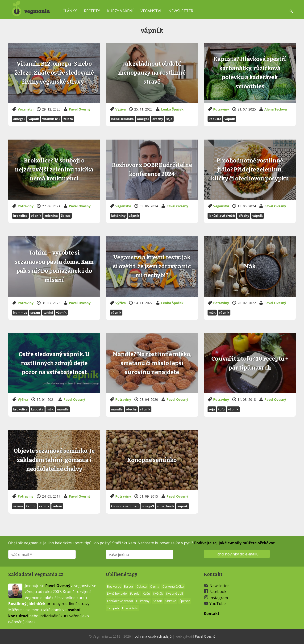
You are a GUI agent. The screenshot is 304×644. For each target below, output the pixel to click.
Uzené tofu (130, 608)
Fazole (135, 593)
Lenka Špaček (172, 109)
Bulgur (129, 586)
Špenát (185, 601)
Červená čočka (173, 586)
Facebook (218, 592)
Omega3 (19, 119)
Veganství (151, 11)
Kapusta (215, 119)
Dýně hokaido (117, 593)
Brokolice (20, 216)
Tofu (221, 409)
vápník (34, 119)
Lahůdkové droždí (222, 216)
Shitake (171, 601)
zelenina (51, 216)
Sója (169, 119)
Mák (212, 312)
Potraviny (221, 109)
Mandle (63, 409)
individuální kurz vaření (60, 616)
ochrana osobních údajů (153, 636)
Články (70, 11)
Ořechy (158, 119)
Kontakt (212, 614)
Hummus (20, 312)
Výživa (121, 109)
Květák (158, 593)
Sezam (35, 312)
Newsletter (181, 11)
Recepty (92, 11)
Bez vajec (114, 586)
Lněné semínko (122, 119)
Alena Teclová (276, 109)
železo (68, 119)
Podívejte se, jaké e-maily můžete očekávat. (235, 543)
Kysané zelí (175, 593)
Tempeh (113, 608)
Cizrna (155, 586)
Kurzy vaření (120, 11)
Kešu (146, 593)
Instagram (219, 598)
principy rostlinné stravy (68, 604)
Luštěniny (118, 216)
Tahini (48, 312)
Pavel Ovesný (80, 109)
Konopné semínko (125, 506)
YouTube (218, 604)
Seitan (157, 601)
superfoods (166, 506)
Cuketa (142, 586)
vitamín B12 (51, 119)
